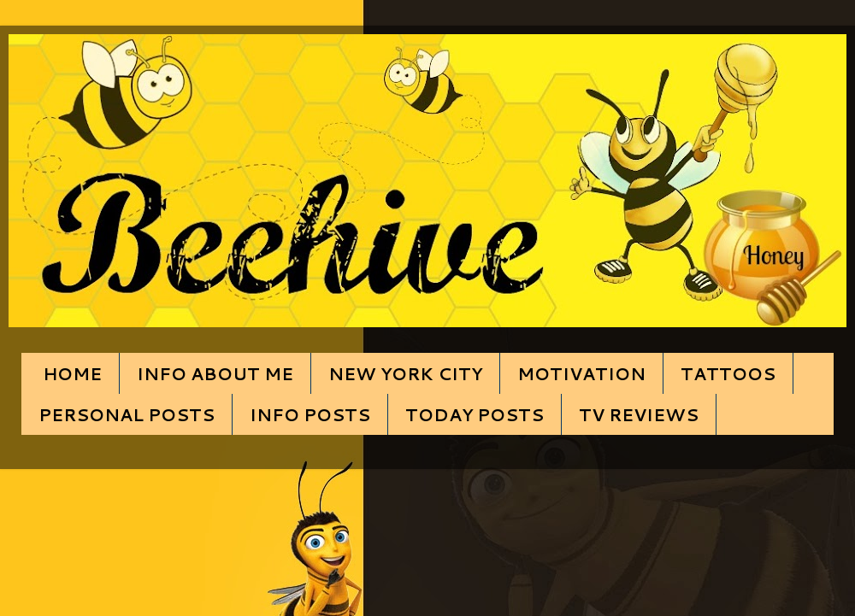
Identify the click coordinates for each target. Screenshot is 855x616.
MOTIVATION (581, 373)
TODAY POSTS (475, 414)
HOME (72, 373)
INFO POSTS (310, 414)
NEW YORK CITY (405, 373)
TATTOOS (728, 373)
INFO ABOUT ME (215, 373)
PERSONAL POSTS (127, 414)
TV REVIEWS (639, 414)
